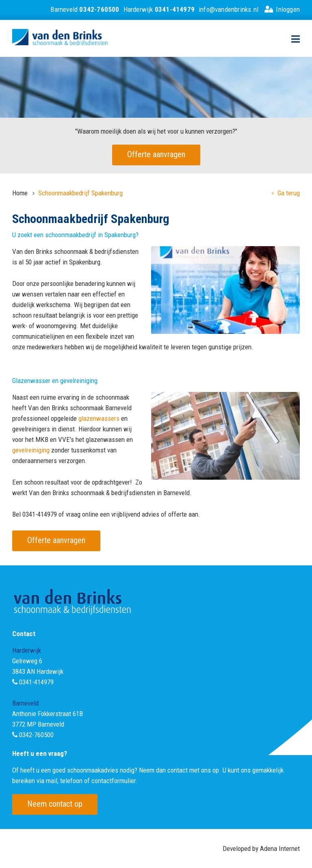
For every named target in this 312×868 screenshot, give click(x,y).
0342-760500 (36, 735)
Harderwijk (159, 9)
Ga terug (286, 193)
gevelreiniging (31, 450)
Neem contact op (55, 804)
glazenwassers (99, 418)
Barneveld (85, 9)
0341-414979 (36, 682)
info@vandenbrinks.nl (229, 9)
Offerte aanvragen (156, 154)
